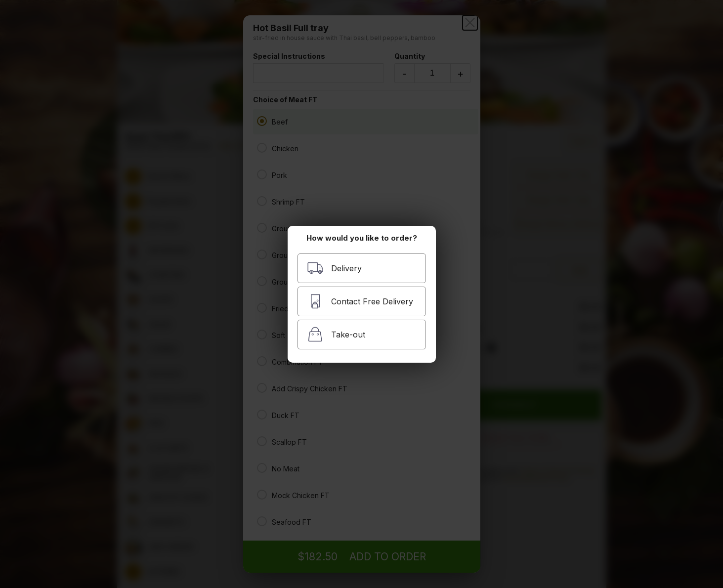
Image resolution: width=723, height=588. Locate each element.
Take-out (336, 334)
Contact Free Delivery (360, 301)
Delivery (334, 268)
